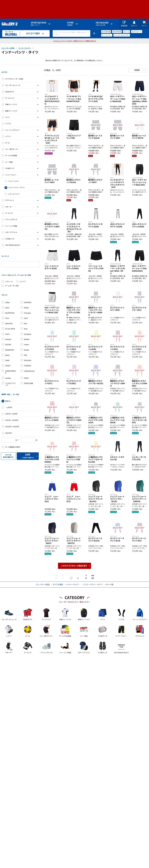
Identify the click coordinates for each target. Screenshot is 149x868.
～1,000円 (9, 385)
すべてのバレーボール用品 (14, 74)
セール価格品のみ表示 (13, 424)
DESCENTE (9, 306)
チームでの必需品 (11, 151)
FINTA (7, 316)
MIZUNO (8, 327)
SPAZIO (8, 348)
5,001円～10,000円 (12, 398)
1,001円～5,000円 (11, 391)
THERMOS (28, 348)
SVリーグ (126, 32)
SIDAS (7, 342)
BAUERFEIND (10, 295)
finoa (26, 311)
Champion (28, 295)
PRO (26, 337)
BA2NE (26, 290)
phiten (7, 337)
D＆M (26, 300)
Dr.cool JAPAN (10, 311)
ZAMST (26, 360)
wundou (8, 360)
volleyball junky (29, 353)
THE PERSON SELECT (13, 241)
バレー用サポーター (12, 145)
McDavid (8, 321)
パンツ (7, 113)
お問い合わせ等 (102, 24)
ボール (7, 138)
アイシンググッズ (11, 215)
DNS (25, 306)
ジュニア (23, 268)
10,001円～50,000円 (12, 404)
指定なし (8, 379)
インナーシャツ (13, 177)
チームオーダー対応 (12, 272)
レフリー (8, 132)
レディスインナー (14, 190)
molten (26, 327)
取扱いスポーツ (39, 24)
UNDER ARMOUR (11, 354)
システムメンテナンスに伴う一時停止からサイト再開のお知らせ (74, 41)
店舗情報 (70, 24)
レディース (9, 268)
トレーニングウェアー (13, 126)
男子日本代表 (117, 32)
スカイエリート (137, 32)
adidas (8, 284)
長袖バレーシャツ (11, 106)
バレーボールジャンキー (122, 35)
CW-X (7, 300)
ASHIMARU (28, 284)
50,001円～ (9, 411)
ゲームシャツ (10, 94)
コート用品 (9, 158)
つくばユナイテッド (10, 366)
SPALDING (28, 342)
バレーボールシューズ (13, 81)
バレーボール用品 (8, 48)
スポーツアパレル (11, 228)
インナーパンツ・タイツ (16, 183)
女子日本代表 (106, 32)
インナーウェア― (25, 48)
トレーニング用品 (11, 222)
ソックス (8, 119)
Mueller (27, 332)
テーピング (9, 209)
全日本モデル (10, 87)
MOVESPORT (10, 332)
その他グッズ (10, 164)
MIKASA (27, 321)
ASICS (7, 290)
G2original (28, 316)
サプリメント (10, 196)
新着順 (137, 70)
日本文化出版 (28, 365)
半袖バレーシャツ (11, 100)
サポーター (9, 202)
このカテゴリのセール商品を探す (74, 566)
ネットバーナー (107, 35)
